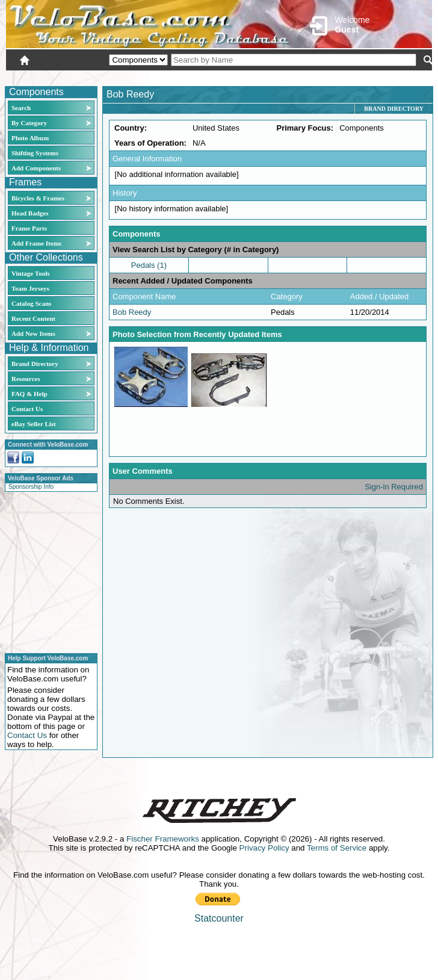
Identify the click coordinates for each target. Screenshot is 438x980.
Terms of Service (337, 848)
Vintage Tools (30, 273)
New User (365, 76)
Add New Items (33, 333)
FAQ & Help (29, 394)
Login (325, 76)
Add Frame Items (36, 243)
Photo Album (30, 138)
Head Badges (30, 213)
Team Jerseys (30, 288)
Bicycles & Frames (39, 198)
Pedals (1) (149, 265)
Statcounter (219, 918)
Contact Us (27, 409)
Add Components (36, 168)
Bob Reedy (132, 312)
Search (21, 108)
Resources (26, 379)
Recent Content (33, 318)
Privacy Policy (264, 848)
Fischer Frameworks (163, 839)
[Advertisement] (48, 571)
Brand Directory (35, 364)
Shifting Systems (35, 153)
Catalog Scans (31, 303)
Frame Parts (29, 228)
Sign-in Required (394, 487)
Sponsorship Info (31, 487)
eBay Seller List (34, 424)
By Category (29, 123)
